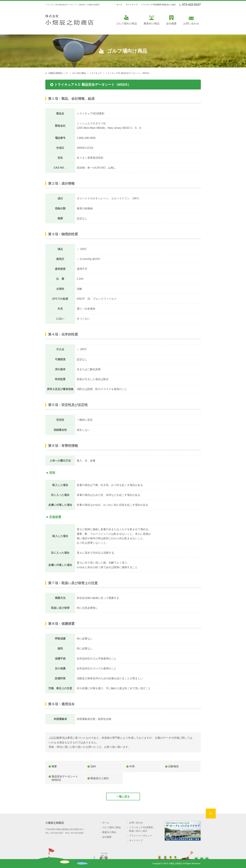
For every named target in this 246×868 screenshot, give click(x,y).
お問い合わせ (191, 24)
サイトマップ (132, 5)
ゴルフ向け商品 (79, 73)
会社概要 (171, 24)
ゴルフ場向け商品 (126, 24)
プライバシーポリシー (141, 836)
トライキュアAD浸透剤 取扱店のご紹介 (158, 5)
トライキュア (96, 73)
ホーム (119, 5)
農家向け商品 (152, 24)
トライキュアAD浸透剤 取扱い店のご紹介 (141, 829)
